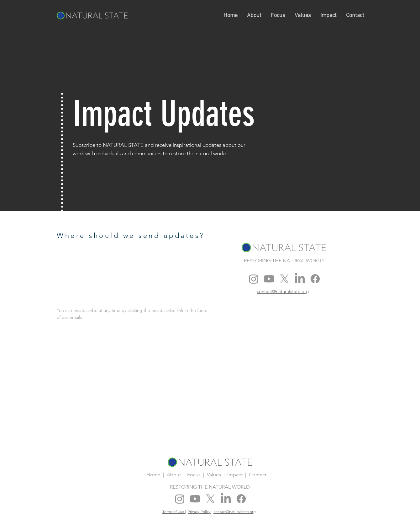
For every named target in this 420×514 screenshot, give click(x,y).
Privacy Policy (199, 512)
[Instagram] (254, 279)
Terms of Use (174, 512)
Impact (235, 475)
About (174, 475)
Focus (194, 475)
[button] (254, 15)
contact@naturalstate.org (234, 512)
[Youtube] (269, 279)
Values (214, 475)
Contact (258, 475)
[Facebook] (315, 279)
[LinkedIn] (300, 279)
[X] (284, 279)
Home (153, 475)
